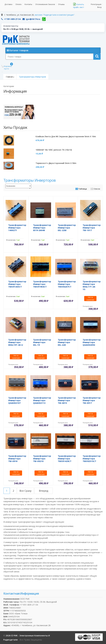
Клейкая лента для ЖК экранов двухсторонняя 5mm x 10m (66, 136)
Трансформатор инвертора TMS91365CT (17, 284)
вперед (44, 491)
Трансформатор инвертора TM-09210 (42, 459)
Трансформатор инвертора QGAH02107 (17, 400)
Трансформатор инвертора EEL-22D (67, 342)
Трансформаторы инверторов (32, 77)
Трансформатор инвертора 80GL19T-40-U (17, 342)
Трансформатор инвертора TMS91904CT (42, 284)
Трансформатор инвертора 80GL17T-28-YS (92, 285)
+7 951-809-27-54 (11, 19)
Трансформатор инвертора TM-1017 (92, 228)
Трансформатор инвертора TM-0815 (67, 400)
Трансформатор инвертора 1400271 (17, 228)
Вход (99, 7)
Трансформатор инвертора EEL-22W (67, 228)
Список (95, 189)
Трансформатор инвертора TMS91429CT (67, 459)
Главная (9, 77)
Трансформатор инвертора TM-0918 (17, 459)
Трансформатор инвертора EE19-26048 (42, 228)
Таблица (81, 189)
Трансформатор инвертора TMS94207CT (67, 284)
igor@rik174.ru (31, 19)
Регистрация (96, 4)
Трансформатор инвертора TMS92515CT (92, 459)
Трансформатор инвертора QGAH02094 (92, 342)
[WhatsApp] (44, 19)
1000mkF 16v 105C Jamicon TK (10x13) (54, 150)
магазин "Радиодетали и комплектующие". (55, 15)
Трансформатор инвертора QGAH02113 (42, 400)
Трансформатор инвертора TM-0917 (92, 400)
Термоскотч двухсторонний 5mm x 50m (56, 163)
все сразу (25, 491)
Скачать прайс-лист (79, 6)
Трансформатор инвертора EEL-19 (42, 342)
